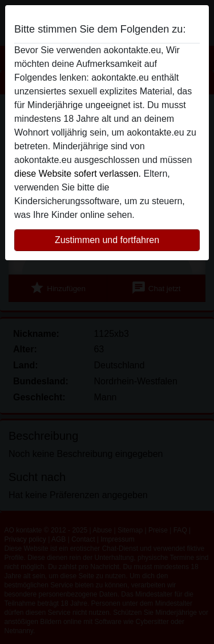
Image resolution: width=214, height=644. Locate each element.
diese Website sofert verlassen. (78, 174)
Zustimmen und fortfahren (107, 240)
